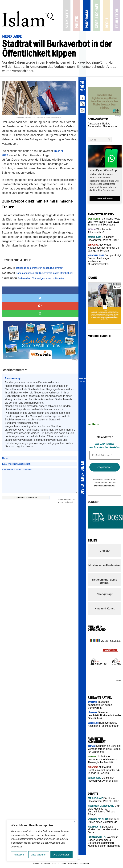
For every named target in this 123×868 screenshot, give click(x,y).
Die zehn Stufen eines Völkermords (104, 821)
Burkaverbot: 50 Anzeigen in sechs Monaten (33, 278)
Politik (73, 15)
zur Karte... (94, 424)
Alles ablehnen (39, 855)
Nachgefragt (105, 594)
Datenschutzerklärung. (105, 486)
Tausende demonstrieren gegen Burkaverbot (32, 268)
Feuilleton (109, 15)
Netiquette (69, 502)
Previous (93, 660)
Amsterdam (94, 124)
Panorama (82, 15)
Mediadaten (73, 864)
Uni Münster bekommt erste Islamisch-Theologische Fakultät (102, 759)
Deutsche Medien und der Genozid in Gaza (103, 830)
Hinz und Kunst (105, 609)
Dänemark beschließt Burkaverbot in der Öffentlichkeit (37, 273)
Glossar (105, 551)
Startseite (64, 15)
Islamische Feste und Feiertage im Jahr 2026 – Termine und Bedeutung (105, 222)
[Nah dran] (75, 822)
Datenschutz (85, 864)
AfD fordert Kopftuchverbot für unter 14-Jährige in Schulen (104, 248)
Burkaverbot (95, 126)
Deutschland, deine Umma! (105, 581)
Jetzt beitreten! (105, 198)
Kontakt (36, 864)
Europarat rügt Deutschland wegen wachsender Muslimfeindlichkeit (104, 260)
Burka (106, 124)
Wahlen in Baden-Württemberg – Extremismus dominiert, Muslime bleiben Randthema (104, 841)
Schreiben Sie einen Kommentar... (39, 480)
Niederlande (110, 126)
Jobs (54, 864)
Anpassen (19, 855)
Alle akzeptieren (61, 855)
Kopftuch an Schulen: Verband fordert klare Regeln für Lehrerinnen (104, 749)
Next (115, 660)
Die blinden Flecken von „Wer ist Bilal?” (103, 800)
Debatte (117, 15)
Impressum (46, 864)
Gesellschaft (91, 15)
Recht (100, 15)
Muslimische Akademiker (105, 565)
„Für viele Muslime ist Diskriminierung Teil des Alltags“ (104, 810)
